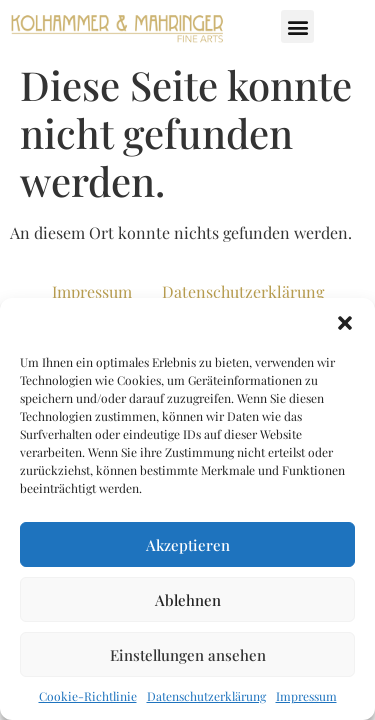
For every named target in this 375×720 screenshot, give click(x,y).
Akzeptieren (188, 545)
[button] (345, 323)
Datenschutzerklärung (206, 696)
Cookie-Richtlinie (88, 696)
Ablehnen (188, 600)
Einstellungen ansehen (188, 655)
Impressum (306, 696)
